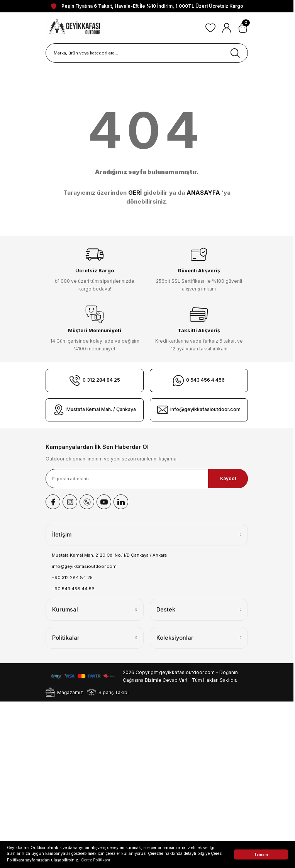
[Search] (147, 53)
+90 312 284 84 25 (72, 578)
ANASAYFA (203, 193)
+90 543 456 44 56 (73, 589)
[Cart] (243, 28)
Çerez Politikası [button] (96, 860)
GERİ (135, 193)
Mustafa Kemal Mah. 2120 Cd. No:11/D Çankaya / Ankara (109, 555)
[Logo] (75, 28)
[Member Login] (227, 28)
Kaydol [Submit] (228, 478)
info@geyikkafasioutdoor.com (84, 566)
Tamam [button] (261, 854)
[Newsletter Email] (147, 479)
